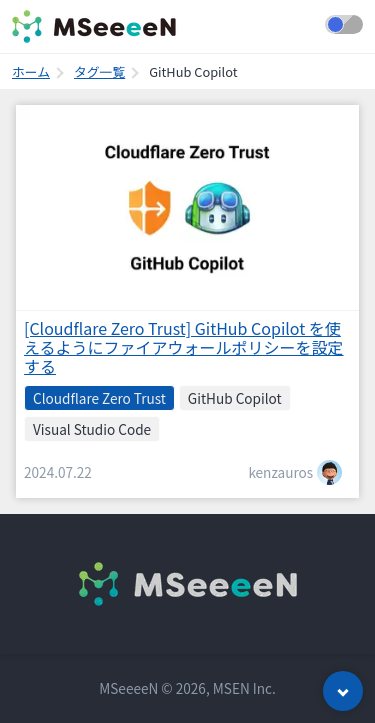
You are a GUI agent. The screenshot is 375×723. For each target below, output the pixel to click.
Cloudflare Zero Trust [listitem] (99, 398)
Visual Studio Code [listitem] (92, 429)
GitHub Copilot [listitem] (235, 398)
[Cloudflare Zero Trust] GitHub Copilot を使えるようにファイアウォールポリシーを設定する (184, 347)
